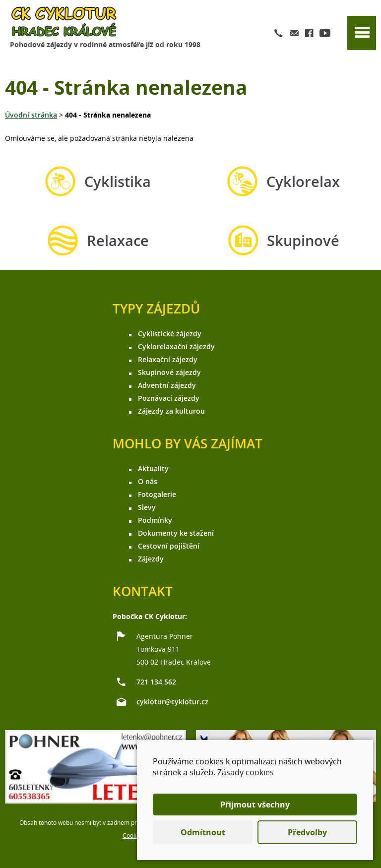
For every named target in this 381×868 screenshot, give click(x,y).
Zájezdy (151, 559)
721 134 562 (156, 682)
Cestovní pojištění (169, 546)
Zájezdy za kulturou (171, 411)
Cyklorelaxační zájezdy (176, 346)
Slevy (147, 507)
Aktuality (153, 468)
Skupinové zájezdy (169, 372)
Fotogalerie (157, 494)
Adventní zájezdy (167, 385)
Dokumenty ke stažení (176, 533)
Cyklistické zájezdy (170, 334)
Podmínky (155, 520)
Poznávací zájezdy (169, 398)
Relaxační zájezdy (168, 359)
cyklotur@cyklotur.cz (172, 702)
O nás (148, 481)
